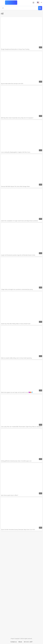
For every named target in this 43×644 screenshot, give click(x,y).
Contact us (14, 642)
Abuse (20, 642)
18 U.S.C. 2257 (28, 642)
